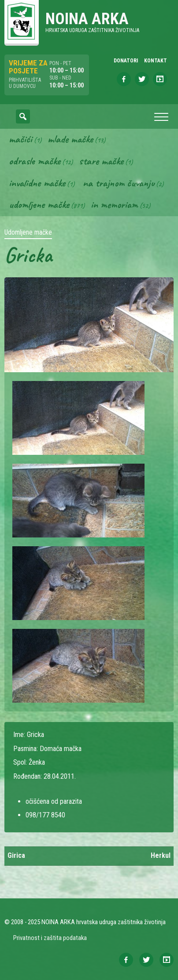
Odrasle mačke (35, 161)
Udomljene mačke (39, 204)
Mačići (20, 139)
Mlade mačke (70, 139)
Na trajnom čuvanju (119, 183)
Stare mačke (101, 161)
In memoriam (114, 204)
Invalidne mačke (37, 183)
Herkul (161, 855)
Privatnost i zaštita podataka (50, 938)
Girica (16, 855)
